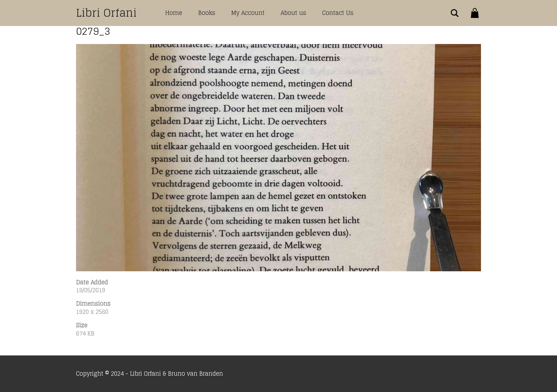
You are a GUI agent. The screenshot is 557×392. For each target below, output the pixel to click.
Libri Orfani (106, 13)
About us (293, 13)
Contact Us (338, 13)
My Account (248, 13)
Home (174, 13)
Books (207, 13)
